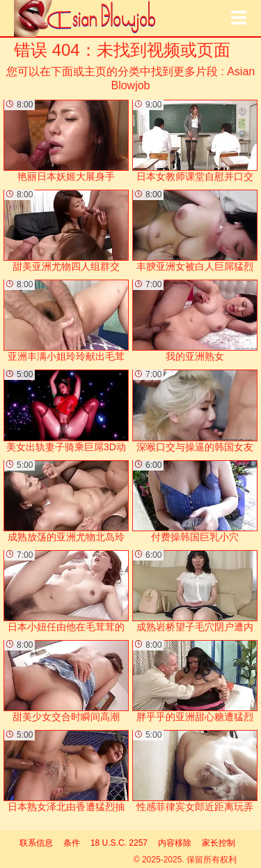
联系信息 (36, 843)
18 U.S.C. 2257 (119, 843)
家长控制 (219, 843)
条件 (72, 843)
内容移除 (175, 843)
